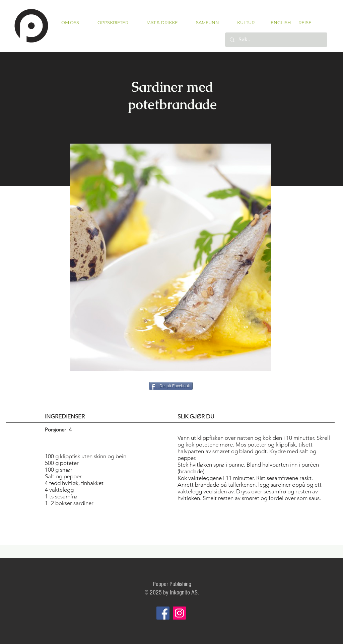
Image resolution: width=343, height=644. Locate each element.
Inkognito (180, 593)
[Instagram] (179, 613)
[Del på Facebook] (171, 386)
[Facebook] (163, 613)
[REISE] (303, 22)
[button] (113, 23)
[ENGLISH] (281, 22)
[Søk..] (276, 40)
